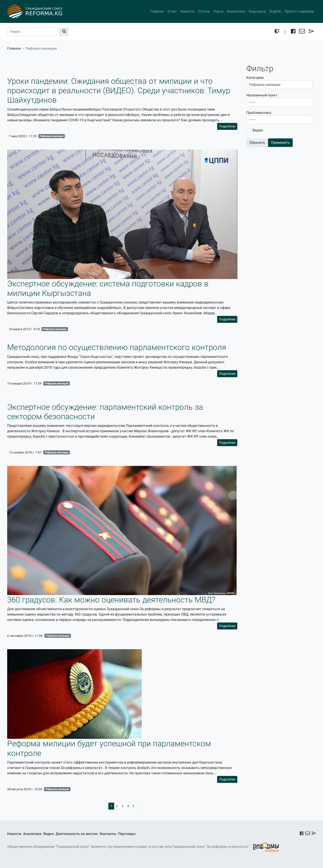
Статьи (204, 11)
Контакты (108, 834)
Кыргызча (257, 11)
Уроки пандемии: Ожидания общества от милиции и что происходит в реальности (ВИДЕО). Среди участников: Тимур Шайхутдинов (119, 91)
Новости (187, 11)
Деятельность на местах (77, 834)
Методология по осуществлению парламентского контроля (117, 347)
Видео (258, 130)
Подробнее (227, 126)
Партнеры (127, 834)
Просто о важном (299, 11)
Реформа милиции (52, 136)
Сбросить (257, 143)
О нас (172, 11)
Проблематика (259, 113)
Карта (218, 11)
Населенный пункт (262, 95)
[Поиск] (33, 32)
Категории (255, 78)
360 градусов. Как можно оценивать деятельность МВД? (111, 600)
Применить (280, 143)
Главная (157, 11)
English (275, 11)
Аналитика (236, 11)
